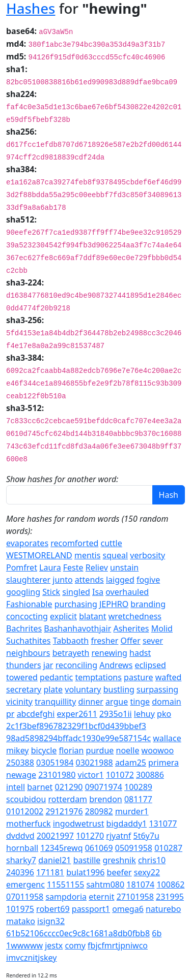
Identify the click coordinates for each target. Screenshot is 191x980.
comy (75, 945)
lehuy (144, 714)
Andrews (116, 665)
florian (71, 750)
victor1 (91, 775)
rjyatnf (118, 836)
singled (76, 592)
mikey (18, 750)
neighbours (28, 653)
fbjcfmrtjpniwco (118, 945)
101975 (20, 909)
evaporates (27, 543)
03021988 (94, 763)
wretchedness (135, 616)
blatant (92, 616)
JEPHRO (114, 604)
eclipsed (151, 665)
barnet (40, 787)
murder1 (132, 811)
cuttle (111, 543)
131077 (163, 824)
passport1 (91, 909)
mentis (87, 555)
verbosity (147, 555)
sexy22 (147, 872)
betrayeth (71, 653)
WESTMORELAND (39, 555)
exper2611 (77, 714)
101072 (120, 775)
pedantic (56, 677)
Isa (98, 592)
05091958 (134, 848)
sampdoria (66, 897)
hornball (22, 848)
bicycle (44, 750)
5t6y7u (146, 836)
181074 (140, 884)
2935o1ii (116, 714)
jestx (54, 945)
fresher (104, 641)
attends (89, 580)
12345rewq (61, 848)
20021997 (55, 836)
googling (23, 592)
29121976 (64, 811)
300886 (150, 775)
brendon (105, 799)
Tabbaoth (71, 641)
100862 (170, 884)
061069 (99, 848)
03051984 (55, 763)
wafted (169, 677)
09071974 (104, 787)
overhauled (127, 592)
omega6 (128, 909)
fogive (148, 580)
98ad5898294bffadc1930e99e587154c (78, 738)
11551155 (65, 884)
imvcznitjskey (31, 958)
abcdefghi (36, 714)
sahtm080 (105, 884)
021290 (69, 787)
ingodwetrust (79, 824)
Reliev (97, 567)
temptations (98, 677)
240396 (20, 872)
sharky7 (21, 860)
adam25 (131, 763)
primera (163, 763)
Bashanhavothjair (77, 628)
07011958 (25, 897)
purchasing (76, 604)
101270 (90, 836)
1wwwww (24, 945)
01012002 (25, 811)
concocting (27, 616)
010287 (168, 848)
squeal (116, 555)
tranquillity (55, 702)
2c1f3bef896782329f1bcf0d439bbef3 (76, 726)
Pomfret (22, 567)
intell (16, 787)
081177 (138, 799)
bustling (119, 689)
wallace (167, 738)
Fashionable (29, 604)
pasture (138, 677)
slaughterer (28, 580)
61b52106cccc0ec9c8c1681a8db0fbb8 (78, 933)
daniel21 (54, 860)
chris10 (152, 860)
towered (22, 677)
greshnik (119, 860)
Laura (50, 567)
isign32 (51, 921)
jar (48, 665)
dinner (90, 702)
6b (157, 933)
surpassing (157, 689)
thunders (24, 665)
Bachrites (24, 628)
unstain (124, 567)
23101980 (57, 775)
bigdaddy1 (127, 824)
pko (164, 714)
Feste (73, 567)
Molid (162, 628)
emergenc (25, 884)
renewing (110, 653)
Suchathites (28, 641)
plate (53, 689)
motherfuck (29, 824)
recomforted (74, 543)
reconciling (76, 665)
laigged (120, 580)
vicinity (19, 702)
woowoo (158, 750)
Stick (51, 592)
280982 (99, 811)
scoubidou (26, 799)
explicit (63, 616)
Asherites (131, 628)
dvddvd (20, 836)
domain (166, 702)
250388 (20, 763)
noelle (128, 750)
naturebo (163, 909)
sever (153, 641)
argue (117, 702)
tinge (140, 702)
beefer (119, 872)
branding (148, 604)
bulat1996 (85, 872)
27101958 (135, 897)
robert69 (53, 909)
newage (21, 775)
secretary (24, 689)
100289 (138, 787)
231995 (170, 897)
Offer (131, 641)
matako (21, 921)
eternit (101, 897)
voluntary (83, 689)
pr (10, 714)
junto (62, 580)
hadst (140, 653)
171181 (50, 872)
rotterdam (67, 799)
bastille (87, 860)
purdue (100, 750)
